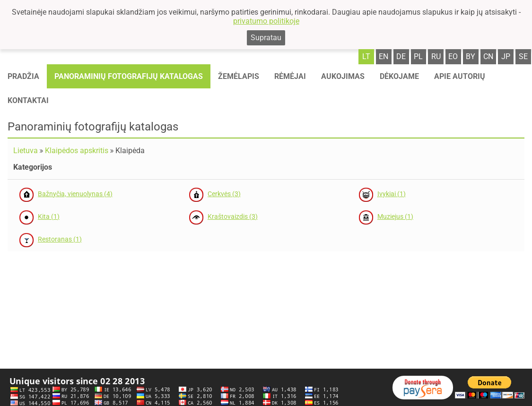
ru (436, 56)
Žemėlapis (239, 76)
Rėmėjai (290, 76)
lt (366, 56)
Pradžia (23, 76)
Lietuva (26, 151)
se (523, 56)
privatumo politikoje (266, 21)
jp (506, 56)
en (384, 56)
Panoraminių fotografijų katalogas (129, 76)
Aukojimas (343, 76)
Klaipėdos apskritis (77, 151)
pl (418, 56)
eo (453, 56)
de (401, 56)
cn (488, 56)
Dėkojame (399, 76)
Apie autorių (460, 76)
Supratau (266, 38)
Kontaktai (28, 100)
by (471, 56)
